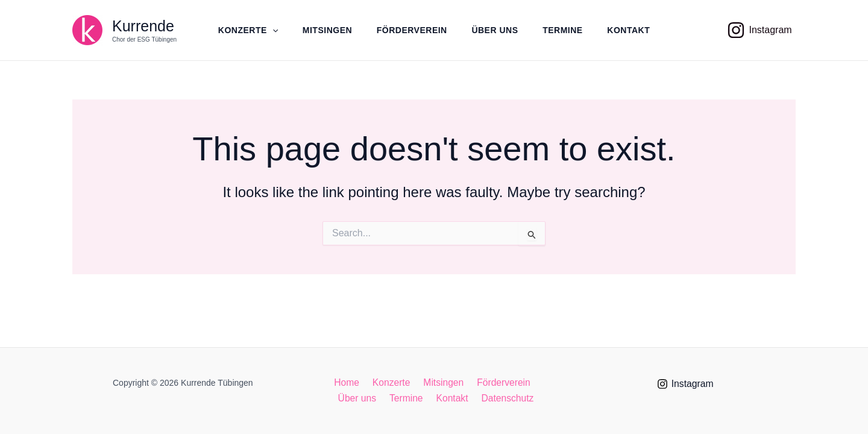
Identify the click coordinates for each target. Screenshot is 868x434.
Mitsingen (324, 30)
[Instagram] (759, 30)
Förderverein (411, 30)
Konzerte (243, 30)
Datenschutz (504, 399)
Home (350, 382)
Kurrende (143, 21)
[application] (267, 30)
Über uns (496, 30)
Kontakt (634, 30)
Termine (566, 30)
